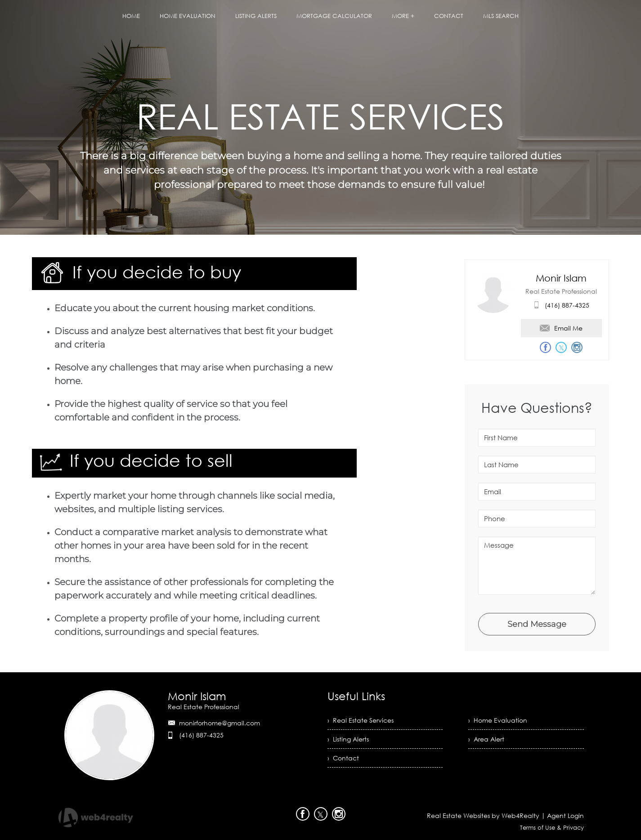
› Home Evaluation (498, 720)
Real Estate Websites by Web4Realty (483, 815)
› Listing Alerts (348, 739)
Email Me (561, 328)
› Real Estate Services (361, 720)
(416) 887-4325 (567, 305)
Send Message (537, 624)
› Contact (343, 758)
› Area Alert (486, 739)
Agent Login (565, 815)
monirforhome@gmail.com (220, 723)
